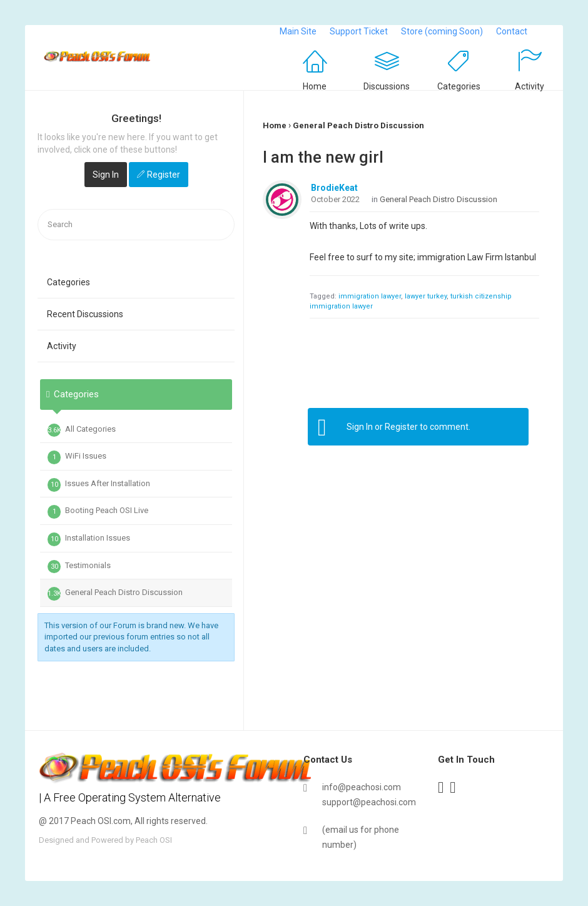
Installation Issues (89, 539)
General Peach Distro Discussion (115, 594)
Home (315, 86)
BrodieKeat (334, 188)
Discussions (387, 86)
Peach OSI (154, 840)
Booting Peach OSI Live (98, 512)
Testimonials (79, 567)
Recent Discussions (85, 314)
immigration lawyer (370, 296)
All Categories (82, 430)
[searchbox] (136, 225)
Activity (530, 86)
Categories (459, 86)
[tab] (136, 457)
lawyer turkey (426, 296)
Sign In (106, 175)
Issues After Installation (99, 485)
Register (164, 175)
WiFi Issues (77, 457)
